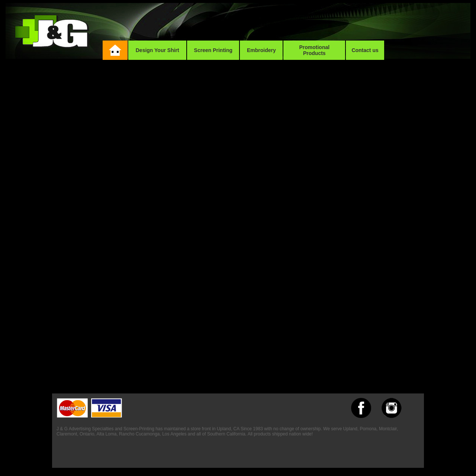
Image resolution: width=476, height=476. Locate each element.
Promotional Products (314, 50)
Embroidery (261, 50)
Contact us (365, 50)
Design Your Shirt (157, 50)
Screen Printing (213, 50)
